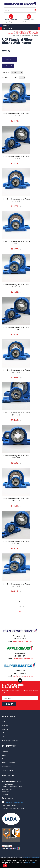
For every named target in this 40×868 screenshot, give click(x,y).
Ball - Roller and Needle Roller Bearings (25, 31)
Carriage (5, 751)
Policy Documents (8, 770)
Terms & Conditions (8, 763)
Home (4, 722)
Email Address (0, 624)
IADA (4, 733)
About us (5, 725)
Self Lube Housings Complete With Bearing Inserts (23, 34)
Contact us (6, 729)
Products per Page (10, 77)
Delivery (5, 755)
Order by (6, 72)
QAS (4, 737)
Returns (5, 759)
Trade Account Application (11, 740)
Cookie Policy (30, 863)
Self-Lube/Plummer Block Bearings (28, 33)
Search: (2, 7)
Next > (20, 612)
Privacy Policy (7, 766)
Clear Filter (8, 66)
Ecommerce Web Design (31, 857)
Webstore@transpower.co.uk (23, 641)
